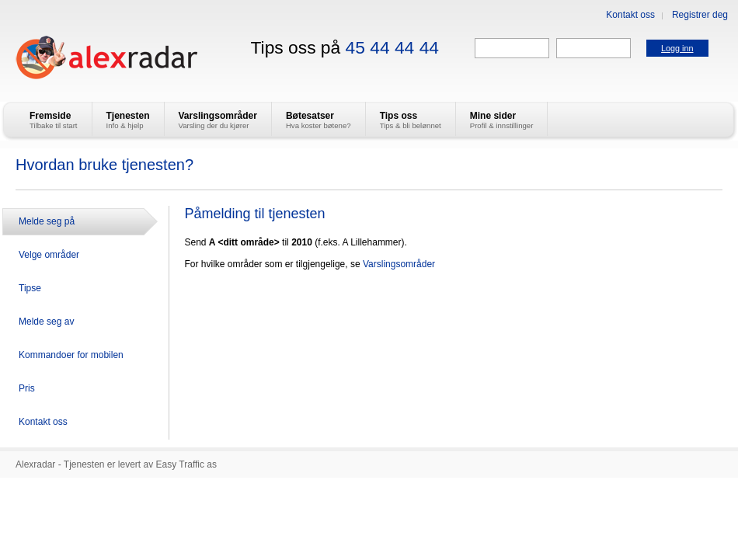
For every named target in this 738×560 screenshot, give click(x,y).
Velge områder (49, 255)
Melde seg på (47, 221)
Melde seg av (46, 322)
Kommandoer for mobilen (71, 355)
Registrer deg (700, 15)
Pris (27, 388)
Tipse (30, 288)
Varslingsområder (399, 264)
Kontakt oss (630, 15)
